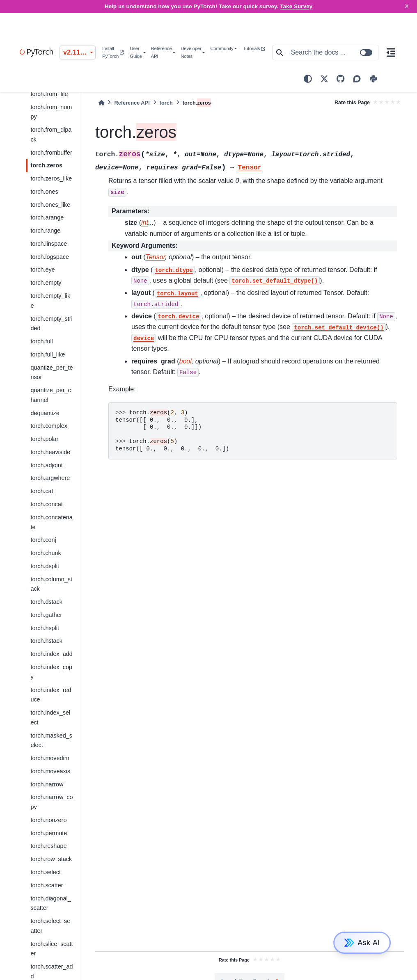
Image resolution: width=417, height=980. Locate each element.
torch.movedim (50, 758)
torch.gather (46, 615)
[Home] (101, 103)
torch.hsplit (45, 628)
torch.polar (44, 439)
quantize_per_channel (50, 395)
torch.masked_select (51, 740)
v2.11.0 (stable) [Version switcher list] (79, 52)
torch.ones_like (50, 205)
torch (166, 103)
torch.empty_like (50, 301)
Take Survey (296, 6)
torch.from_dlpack (51, 135)
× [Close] (407, 6)
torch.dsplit (45, 566)
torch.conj (43, 540)
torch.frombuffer (51, 153)
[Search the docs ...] (332, 53)
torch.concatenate (51, 522)
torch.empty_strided (51, 324)
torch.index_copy (51, 672)
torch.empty (46, 283)
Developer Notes (191, 52)
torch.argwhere (50, 478)
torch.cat (42, 491)
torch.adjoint (46, 465)
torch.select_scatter (50, 926)
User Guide (136, 52)
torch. (46, 165)
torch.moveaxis (50, 771)
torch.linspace (49, 244)
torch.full (41, 341)
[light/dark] (308, 79)
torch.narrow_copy (52, 802)
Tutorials (254, 48)
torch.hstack (46, 641)
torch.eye (42, 270)
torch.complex (49, 426)
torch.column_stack (51, 584)
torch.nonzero (48, 820)
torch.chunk (46, 553)
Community (222, 48)
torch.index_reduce (51, 695)
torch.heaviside (50, 452)
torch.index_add (51, 654)
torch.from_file (49, 94)
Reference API (161, 52)
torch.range (45, 231)
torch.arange (47, 217)
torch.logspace (50, 257)
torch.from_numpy (51, 112)
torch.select (46, 872)
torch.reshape (48, 846)
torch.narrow (47, 784)
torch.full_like (48, 354)
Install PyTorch (113, 52)
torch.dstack (46, 602)
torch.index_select (50, 717)
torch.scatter (47, 885)
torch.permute (49, 833)
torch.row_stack (51, 859)
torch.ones (44, 192)
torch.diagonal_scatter (50, 903)
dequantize (45, 413)
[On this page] (391, 53)
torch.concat (46, 504)
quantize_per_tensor (52, 372)
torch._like (51, 178)
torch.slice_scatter (52, 949)
